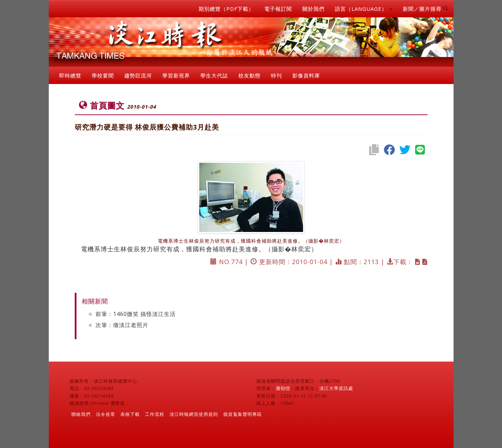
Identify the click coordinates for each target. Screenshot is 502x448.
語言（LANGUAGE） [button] (364, 9)
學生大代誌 (214, 75)
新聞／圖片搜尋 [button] (426, 9)
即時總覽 (70, 75)
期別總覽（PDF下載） (226, 9)
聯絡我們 (81, 414)
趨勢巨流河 (138, 75)
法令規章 (106, 414)
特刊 (276, 75)
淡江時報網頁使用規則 (194, 414)
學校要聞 (103, 75)
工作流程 (155, 414)
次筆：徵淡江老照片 (122, 325)
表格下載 (130, 414)
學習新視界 (176, 75)
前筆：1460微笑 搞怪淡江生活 (136, 314)
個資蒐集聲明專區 (243, 414)
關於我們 (313, 9)
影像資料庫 (306, 75)
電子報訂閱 (278, 9)
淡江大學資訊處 (336, 388)
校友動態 (249, 75)
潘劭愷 (283, 388)
